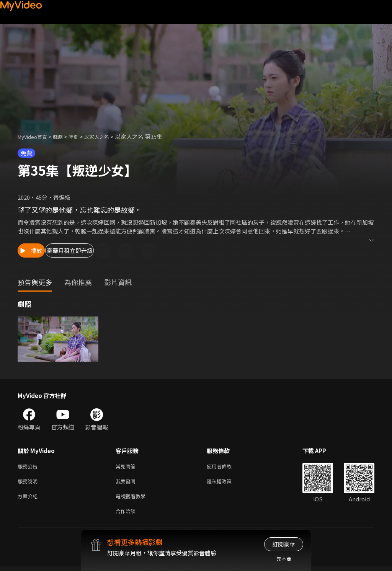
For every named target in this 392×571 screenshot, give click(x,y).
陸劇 (81, 136)
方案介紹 (29, 499)
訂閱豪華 (284, 544)
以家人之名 (107, 136)
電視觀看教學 (133, 499)
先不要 (284, 559)
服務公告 (29, 467)
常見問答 (127, 467)
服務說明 (29, 483)
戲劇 (64, 136)
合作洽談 (127, 515)
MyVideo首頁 (35, 136)
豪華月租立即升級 (100, 250)
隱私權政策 (226, 483)
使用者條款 (226, 467)
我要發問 (127, 483)
